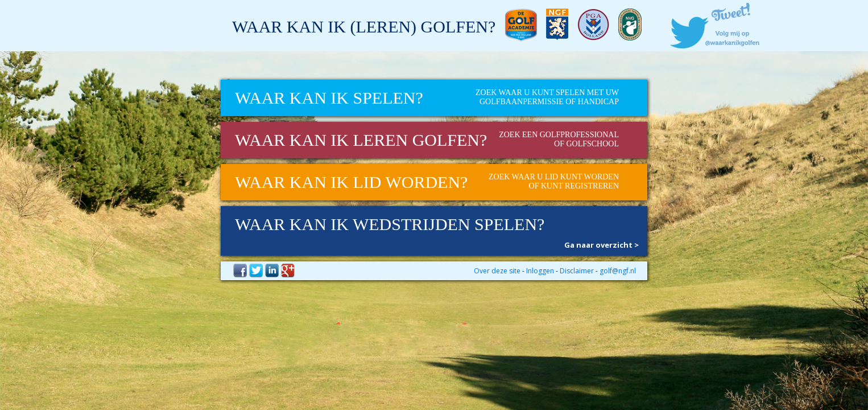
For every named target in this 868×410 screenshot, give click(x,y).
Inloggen (540, 271)
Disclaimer (577, 271)
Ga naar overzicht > (602, 245)
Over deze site (497, 271)
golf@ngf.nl (618, 271)
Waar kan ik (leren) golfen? (364, 26)
